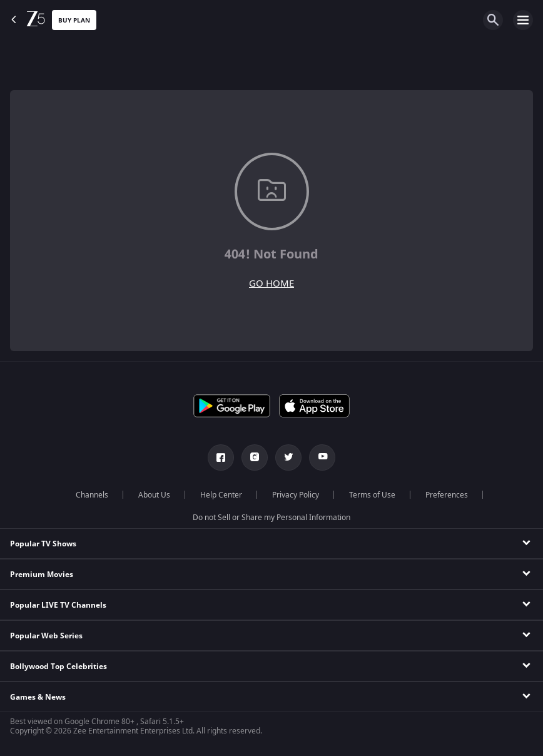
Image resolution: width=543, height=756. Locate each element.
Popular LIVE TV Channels (58, 605)
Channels (92, 495)
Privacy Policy (296, 495)
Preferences (447, 495)
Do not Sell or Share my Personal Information (271, 518)
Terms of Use (372, 495)
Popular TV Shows (43, 544)
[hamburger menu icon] (523, 20)
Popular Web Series (46, 636)
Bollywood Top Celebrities (58, 667)
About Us (154, 495)
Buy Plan (74, 20)
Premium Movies (42, 575)
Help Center (221, 495)
